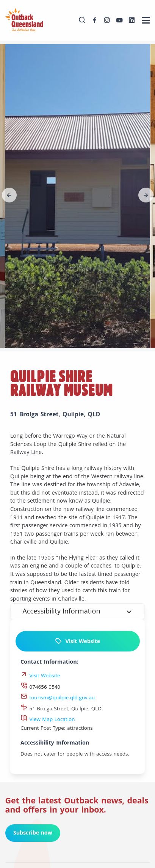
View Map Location (48, 719)
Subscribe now (33, 832)
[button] (9, 195)
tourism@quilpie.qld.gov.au (58, 697)
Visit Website (77, 641)
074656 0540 (40, 687)
